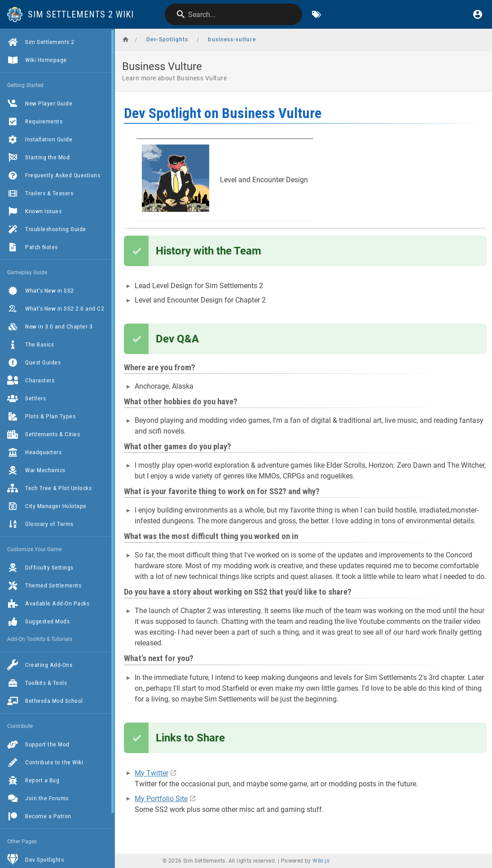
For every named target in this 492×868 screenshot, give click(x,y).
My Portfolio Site (161, 799)
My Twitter (152, 773)
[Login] (478, 14)
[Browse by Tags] (316, 14)
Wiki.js (321, 861)
